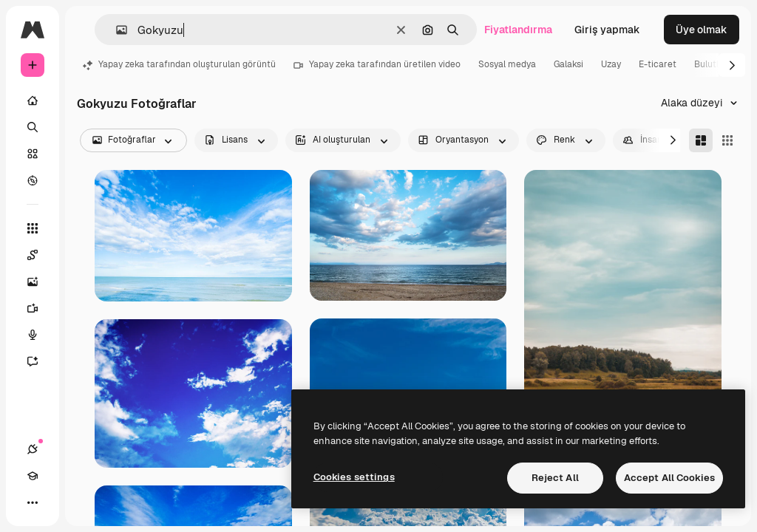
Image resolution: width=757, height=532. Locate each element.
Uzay (611, 64)
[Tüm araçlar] (33, 228)
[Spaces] (40, 255)
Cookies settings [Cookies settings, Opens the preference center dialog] (354, 477)
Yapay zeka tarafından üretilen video (377, 64)
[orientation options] (464, 140)
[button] (116, 30)
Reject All (555, 478)
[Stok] (33, 154)
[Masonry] (701, 140)
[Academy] (33, 476)
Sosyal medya (507, 64)
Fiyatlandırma (518, 30)
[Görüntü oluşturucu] (40, 282)
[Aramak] (33, 127)
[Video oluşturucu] (40, 308)
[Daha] (33, 502)
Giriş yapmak (607, 30)
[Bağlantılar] (33, 449)
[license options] (236, 140)
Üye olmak (702, 30)
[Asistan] (40, 361)
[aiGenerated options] (343, 140)
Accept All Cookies (669, 478)
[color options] (566, 140)
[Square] (727, 140)
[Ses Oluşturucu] (40, 335)
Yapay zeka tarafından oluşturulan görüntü (179, 64)
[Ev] (33, 100)
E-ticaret (658, 64)
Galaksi (568, 64)
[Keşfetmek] (33, 180)
